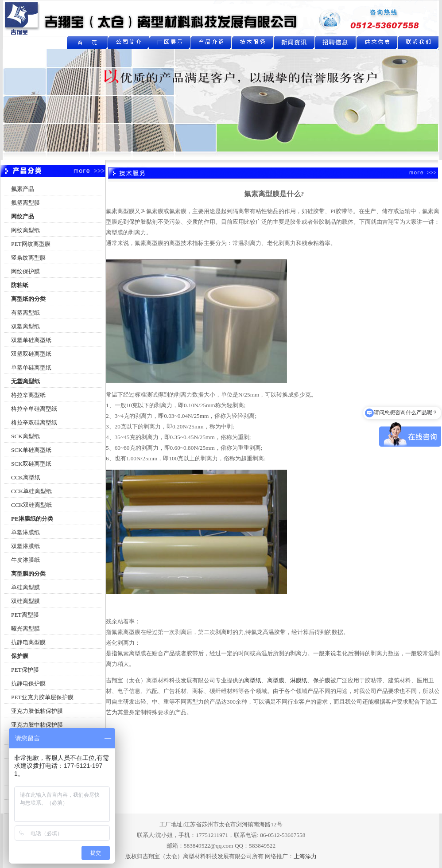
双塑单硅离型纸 (31, 340)
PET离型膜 (25, 615)
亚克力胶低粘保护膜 (37, 711)
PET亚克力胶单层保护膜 (42, 697)
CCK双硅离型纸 (31, 505)
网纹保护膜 (25, 271)
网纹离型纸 (25, 230)
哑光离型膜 (25, 629)
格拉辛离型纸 (28, 395)
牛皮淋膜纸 (25, 560)
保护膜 (322, 680)
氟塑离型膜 (25, 203)
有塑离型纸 (25, 313)
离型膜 (276, 680)
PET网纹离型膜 (31, 244)
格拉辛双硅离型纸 (34, 422)
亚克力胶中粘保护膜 (37, 725)
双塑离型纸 (25, 326)
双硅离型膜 (25, 601)
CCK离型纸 (26, 477)
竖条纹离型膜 (28, 258)
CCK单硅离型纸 (31, 491)
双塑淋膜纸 (25, 546)
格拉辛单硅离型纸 (34, 409)
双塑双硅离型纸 (31, 354)
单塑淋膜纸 (25, 532)
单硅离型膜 (25, 587)
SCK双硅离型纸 (31, 464)
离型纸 (253, 680)
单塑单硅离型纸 (31, 368)
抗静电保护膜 (28, 683)
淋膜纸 (299, 680)
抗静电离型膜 (28, 642)
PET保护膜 (25, 670)
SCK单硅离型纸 (31, 450)
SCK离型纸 (25, 436)
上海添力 (305, 856)
